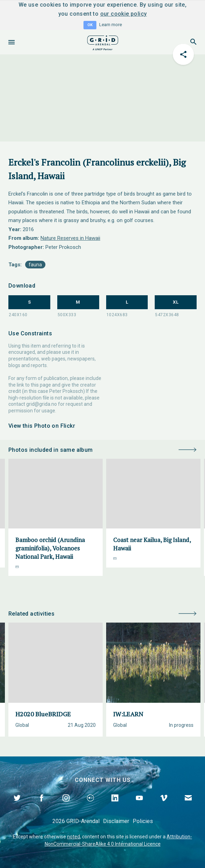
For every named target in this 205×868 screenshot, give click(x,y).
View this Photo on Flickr (42, 426)
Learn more (111, 25)
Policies (143, 821)
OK (90, 25)
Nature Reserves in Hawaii (70, 238)
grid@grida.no (42, 404)
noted (74, 837)
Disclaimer (116, 821)
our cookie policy (124, 14)
